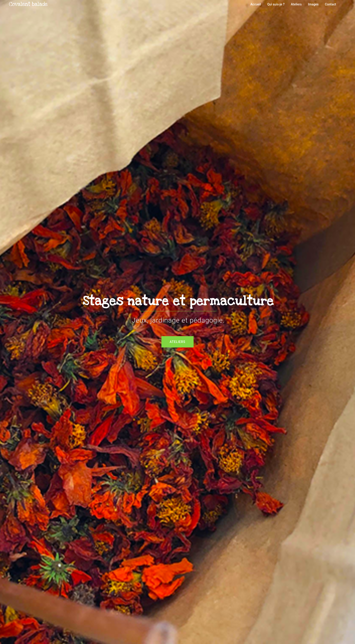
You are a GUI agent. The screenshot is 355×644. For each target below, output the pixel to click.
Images (313, 4)
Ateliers (296, 4)
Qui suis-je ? (276, 4)
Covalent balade (28, 4)
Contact (330, 4)
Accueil (256, 4)
